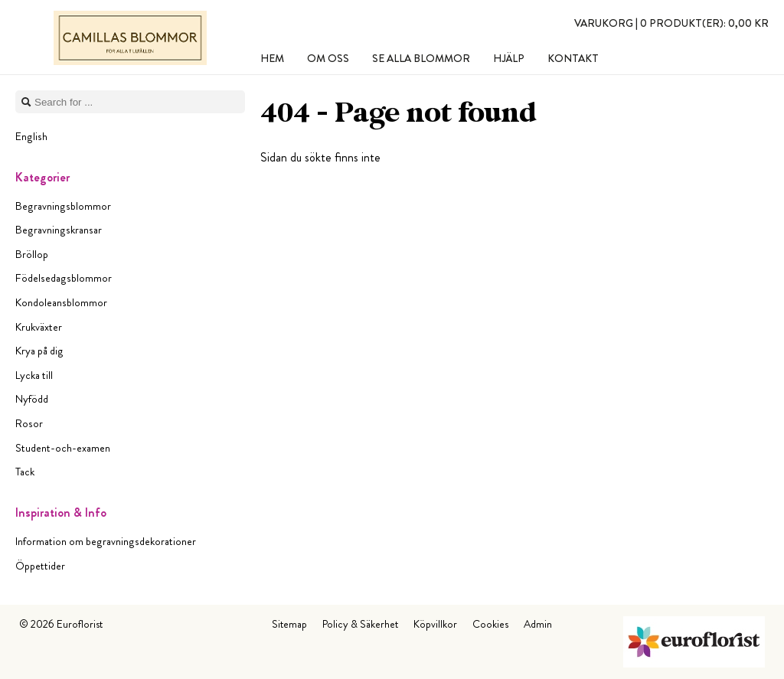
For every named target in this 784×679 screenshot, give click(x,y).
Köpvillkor (435, 624)
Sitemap (289, 624)
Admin (538, 624)
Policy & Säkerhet (360, 624)
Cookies (490, 624)
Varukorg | (671, 23)
